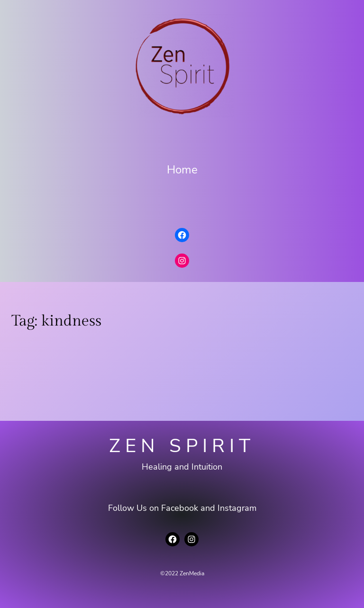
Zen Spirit (182, 446)
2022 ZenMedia (185, 573)
